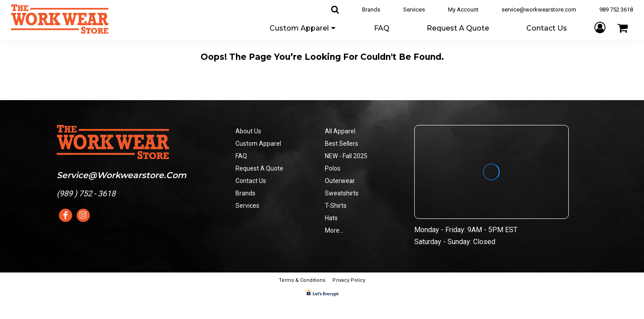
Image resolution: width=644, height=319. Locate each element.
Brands (371, 10)
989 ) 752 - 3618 (87, 193)
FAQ (241, 156)
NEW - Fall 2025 (346, 156)
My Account (463, 10)
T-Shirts (336, 206)
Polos (333, 168)
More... (334, 230)
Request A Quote (259, 168)
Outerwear (340, 181)
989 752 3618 (616, 10)
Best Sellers (341, 144)
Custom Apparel (258, 144)
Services (414, 10)
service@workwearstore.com (539, 10)
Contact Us (251, 181)
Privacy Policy (349, 280)
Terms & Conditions (302, 280)
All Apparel (340, 131)
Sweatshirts (342, 193)
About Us (248, 131)
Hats (331, 218)
